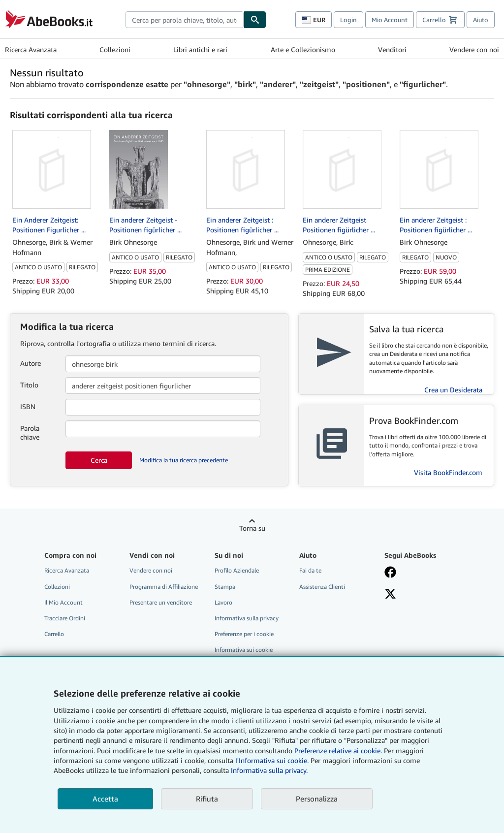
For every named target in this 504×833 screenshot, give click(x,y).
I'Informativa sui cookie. (272, 760)
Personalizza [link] (317, 799)
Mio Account (390, 20)
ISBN (28, 406)
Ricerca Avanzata (31, 49)
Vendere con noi (474, 49)
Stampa (225, 587)
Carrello (54, 634)
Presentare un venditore (161, 602)
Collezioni (115, 49)
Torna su (252, 528)
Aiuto (481, 20)
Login (348, 20)
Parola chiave (30, 433)
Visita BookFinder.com (448, 472)
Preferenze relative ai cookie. (338, 751)
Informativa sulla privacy (247, 618)
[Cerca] (255, 20)
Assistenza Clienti (322, 587)
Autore (31, 363)
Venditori (392, 49)
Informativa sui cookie (244, 650)
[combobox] (185, 20)
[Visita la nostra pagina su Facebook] (421, 573)
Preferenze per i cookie (244, 634)
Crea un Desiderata (453, 390)
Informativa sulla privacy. (269, 770)
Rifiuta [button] (207, 799)
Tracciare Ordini (65, 618)
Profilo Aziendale (237, 570)
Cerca (99, 460)
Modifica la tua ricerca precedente (184, 460)
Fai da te (310, 570)
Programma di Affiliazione (164, 587)
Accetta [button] (105, 799)
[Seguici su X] (421, 595)
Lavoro (223, 602)
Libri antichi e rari (200, 49)
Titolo (29, 385)
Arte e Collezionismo (303, 49)
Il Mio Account (63, 602)
